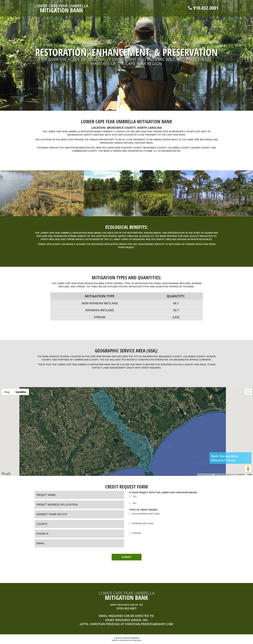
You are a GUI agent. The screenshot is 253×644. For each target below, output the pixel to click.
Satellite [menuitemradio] (21, 392)
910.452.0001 (203, 8)
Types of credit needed (143, 510)
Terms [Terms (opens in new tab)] (250, 475)
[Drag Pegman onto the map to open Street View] (248, 469)
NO (133, 503)
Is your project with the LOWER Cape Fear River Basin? (163, 492)
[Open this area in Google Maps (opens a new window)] (6, 474)
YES (133, 496)
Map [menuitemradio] (7, 392)
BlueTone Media (135, 640)
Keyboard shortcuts (205, 475)
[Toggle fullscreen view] (248, 392)
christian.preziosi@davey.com (149, 624)
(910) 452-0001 (127, 608)
